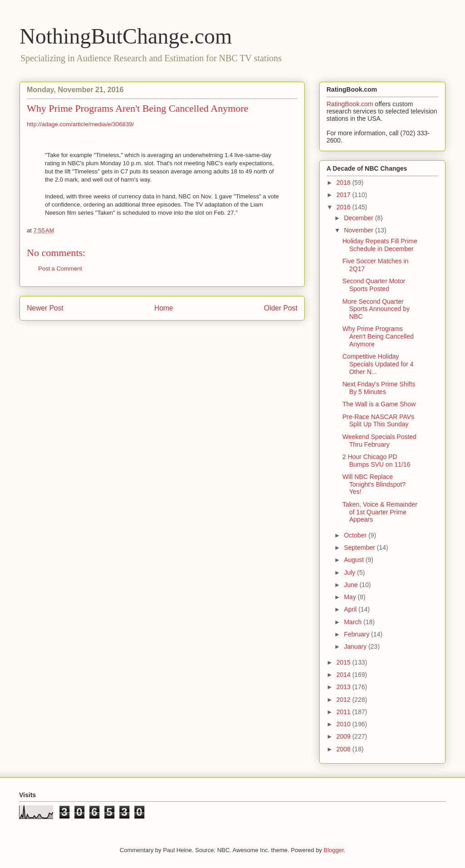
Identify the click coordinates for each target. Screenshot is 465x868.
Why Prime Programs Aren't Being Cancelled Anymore (378, 336)
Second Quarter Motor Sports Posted (374, 285)
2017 (344, 195)
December (359, 218)
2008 (344, 749)
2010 (344, 724)
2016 (344, 207)
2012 (344, 700)
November (359, 230)
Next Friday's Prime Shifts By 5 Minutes (379, 388)
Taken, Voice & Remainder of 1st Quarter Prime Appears (380, 512)
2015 (344, 662)
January (356, 646)
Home (164, 308)
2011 (344, 712)
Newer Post (45, 308)
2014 (344, 675)
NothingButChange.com (126, 36)
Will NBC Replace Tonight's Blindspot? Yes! (374, 484)
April (351, 609)
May (351, 597)
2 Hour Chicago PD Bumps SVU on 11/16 (376, 461)
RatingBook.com (350, 104)
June (351, 585)
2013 (344, 687)
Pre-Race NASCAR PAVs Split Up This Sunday (378, 421)
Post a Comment (60, 269)
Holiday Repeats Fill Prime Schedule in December (380, 245)
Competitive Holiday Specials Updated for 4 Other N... (378, 364)
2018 (344, 182)
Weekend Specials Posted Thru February (379, 441)
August (354, 560)
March (354, 622)
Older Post (281, 308)
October (356, 535)
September (360, 547)
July (350, 572)
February (357, 634)
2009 (344, 736)
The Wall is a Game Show (379, 404)
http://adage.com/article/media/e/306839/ (80, 124)
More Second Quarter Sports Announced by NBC (376, 309)
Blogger (334, 850)
